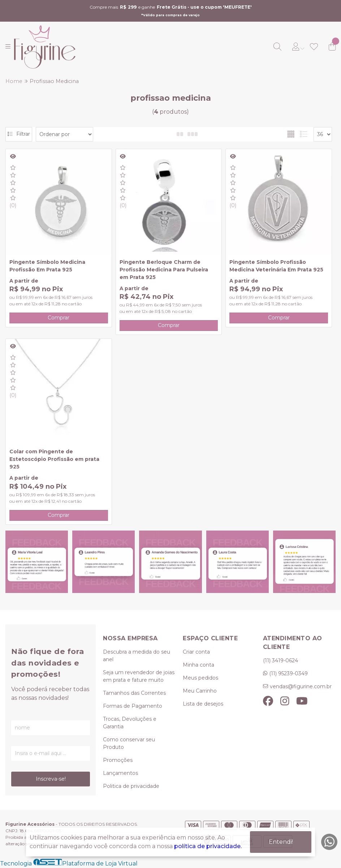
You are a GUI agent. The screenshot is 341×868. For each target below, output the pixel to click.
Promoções (118, 760)
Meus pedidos (200, 678)
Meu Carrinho (200, 691)
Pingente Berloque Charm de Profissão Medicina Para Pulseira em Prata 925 (164, 270)
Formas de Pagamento (133, 706)
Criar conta (196, 652)
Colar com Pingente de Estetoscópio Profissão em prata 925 (54, 459)
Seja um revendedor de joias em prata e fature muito (139, 676)
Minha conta (198, 665)
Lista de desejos (203, 704)
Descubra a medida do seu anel (137, 656)
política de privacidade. (208, 846)
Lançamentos (120, 773)
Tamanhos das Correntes (134, 693)
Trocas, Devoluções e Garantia (130, 723)
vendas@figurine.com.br (301, 686)
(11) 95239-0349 (288, 673)
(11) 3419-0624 (280, 660)
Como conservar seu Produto (129, 743)
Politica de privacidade (131, 786)
